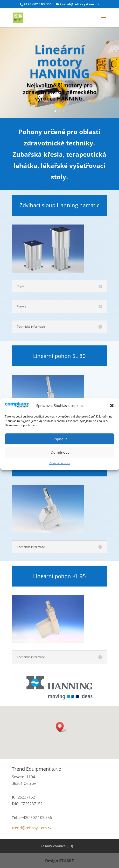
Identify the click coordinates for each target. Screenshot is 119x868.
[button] (112, 406)
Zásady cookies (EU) (57, 846)
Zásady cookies (59, 463)
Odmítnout (60, 452)
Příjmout (60, 439)
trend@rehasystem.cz (32, 828)
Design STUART (59, 861)
